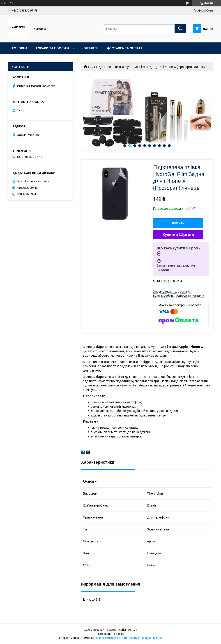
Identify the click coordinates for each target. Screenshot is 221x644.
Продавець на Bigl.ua (110, 634)
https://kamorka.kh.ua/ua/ (33, 181)
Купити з (178, 235)
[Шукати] (180, 29)
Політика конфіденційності (146, 638)
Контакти (90, 48)
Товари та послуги (52, 48)
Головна (20, 48)
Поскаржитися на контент (111, 638)
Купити (178, 223)
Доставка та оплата (125, 48)
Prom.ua (132, 630)
